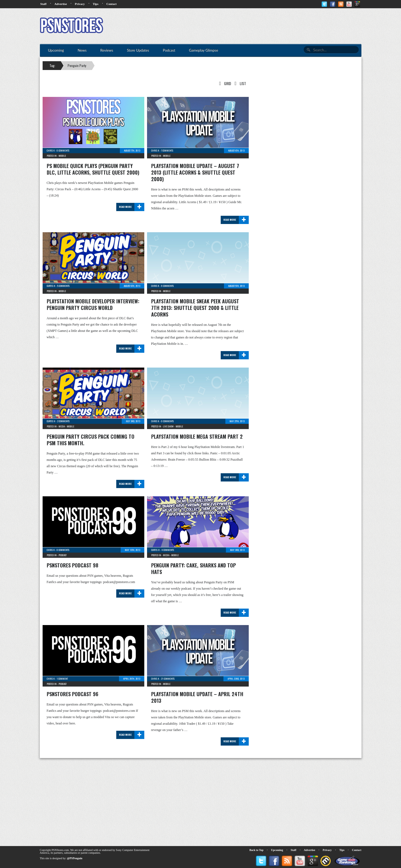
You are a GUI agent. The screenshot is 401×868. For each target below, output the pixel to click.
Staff (44, 4)
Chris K (51, 150)
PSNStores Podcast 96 (73, 694)
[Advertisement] (261, 26)
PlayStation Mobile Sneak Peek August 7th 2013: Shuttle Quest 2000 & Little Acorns (195, 308)
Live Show (168, 426)
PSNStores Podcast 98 (73, 565)
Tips (96, 4)
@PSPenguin (75, 858)
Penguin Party (77, 65)
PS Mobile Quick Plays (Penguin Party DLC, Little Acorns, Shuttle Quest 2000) (93, 169)
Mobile (62, 156)
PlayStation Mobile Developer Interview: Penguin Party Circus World (93, 304)
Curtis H (51, 286)
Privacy (80, 4)
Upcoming (277, 850)
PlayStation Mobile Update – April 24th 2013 (197, 697)
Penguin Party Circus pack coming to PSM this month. (91, 440)
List (239, 83)
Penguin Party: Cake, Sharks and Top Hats (193, 569)
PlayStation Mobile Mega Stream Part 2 (197, 436)
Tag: (52, 65)
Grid (224, 83)
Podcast (63, 555)
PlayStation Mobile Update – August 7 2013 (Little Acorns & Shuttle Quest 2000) (195, 172)
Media (62, 426)
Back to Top (256, 850)
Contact (111, 4)
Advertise (61, 4)
